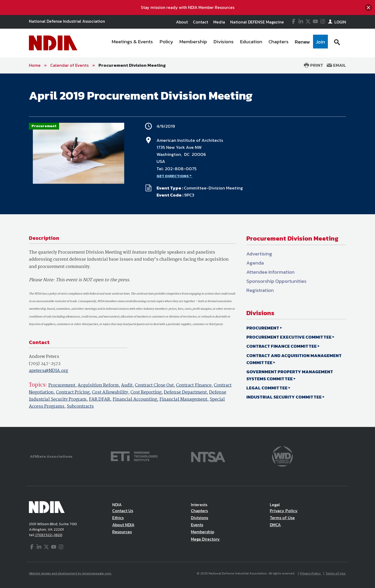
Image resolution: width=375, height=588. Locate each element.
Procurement (62, 385)
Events (197, 525)
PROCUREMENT (263, 328)
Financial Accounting (135, 399)
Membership (202, 532)
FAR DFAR (99, 399)
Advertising (259, 254)
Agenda (255, 263)
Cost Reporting (146, 392)
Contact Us (123, 511)
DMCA (275, 525)
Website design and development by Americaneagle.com (70, 573)
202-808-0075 (181, 169)
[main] (187, 250)
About (182, 22)
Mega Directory (205, 539)
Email (336, 65)
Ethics (118, 518)
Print (314, 65)
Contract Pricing (73, 392)
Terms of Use (282, 518)
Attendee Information (270, 272)
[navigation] (218, 43)
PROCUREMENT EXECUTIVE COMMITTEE (289, 337)
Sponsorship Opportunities (276, 281)
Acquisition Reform (98, 385)
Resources (122, 532)
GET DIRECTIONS (173, 176)
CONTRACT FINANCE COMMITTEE (282, 346)
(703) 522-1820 (48, 535)
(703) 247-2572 (45, 364)
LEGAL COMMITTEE (267, 388)
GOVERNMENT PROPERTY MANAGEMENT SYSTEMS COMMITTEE (290, 375)
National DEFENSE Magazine (257, 22)
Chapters (199, 511)
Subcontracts (80, 406)
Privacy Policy (284, 511)
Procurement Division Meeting (132, 65)
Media (219, 22)
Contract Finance (194, 385)
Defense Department (185, 392)
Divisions (199, 518)
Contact (201, 22)
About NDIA (123, 525)
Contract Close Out (154, 385)
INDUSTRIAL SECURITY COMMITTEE (284, 397)
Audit (127, 385)
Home (35, 65)
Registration (260, 290)
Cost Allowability (110, 392)
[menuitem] (133, 43)
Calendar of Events (70, 65)
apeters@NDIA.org (48, 371)
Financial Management (183, 399)
